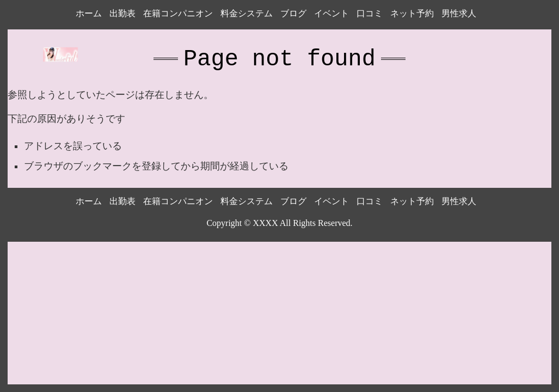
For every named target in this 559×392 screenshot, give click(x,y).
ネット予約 (412, 13)
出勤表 (122, 13)
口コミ (370, 13)
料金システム (247, 13)
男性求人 (459, 13)
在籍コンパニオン (178, 13)
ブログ (293, 13)
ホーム (89, 13)
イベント (331, 13)
